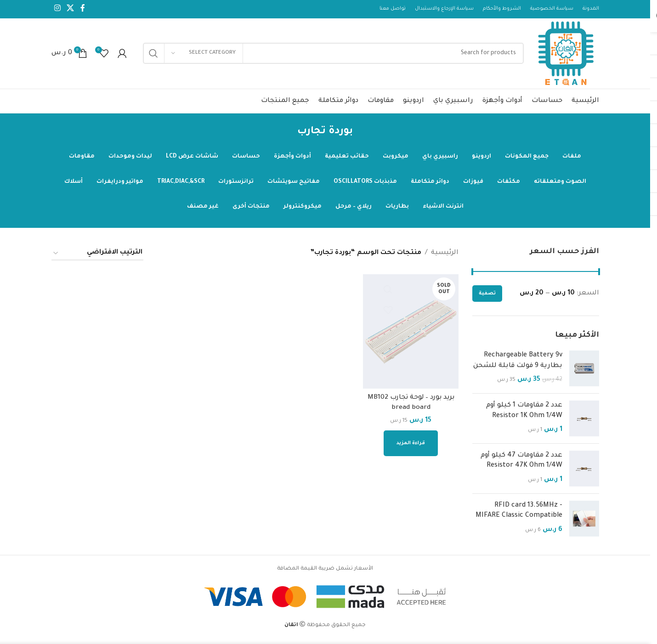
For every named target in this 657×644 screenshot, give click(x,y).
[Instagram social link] (58, 9)
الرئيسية (445, 256)
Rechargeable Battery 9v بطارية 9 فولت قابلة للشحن (518, 364)
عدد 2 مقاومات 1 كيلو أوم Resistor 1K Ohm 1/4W (524, 414)
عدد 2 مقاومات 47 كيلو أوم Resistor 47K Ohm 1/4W (521, 464)
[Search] (332, 55)
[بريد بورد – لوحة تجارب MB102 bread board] (411, 334)
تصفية (487, 297)
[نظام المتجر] (97, 257)
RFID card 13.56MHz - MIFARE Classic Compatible (519, 514)
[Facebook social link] (83, 9)
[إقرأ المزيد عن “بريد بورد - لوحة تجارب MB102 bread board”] (411, 446)
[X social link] (71, 9)
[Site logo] (565, 56)
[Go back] (364, 135)
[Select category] (204, 55)
